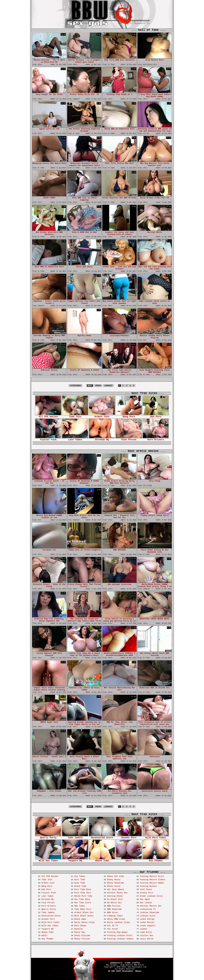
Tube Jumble (75, 837)
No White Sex (114, 903)
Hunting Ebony (115, 896)
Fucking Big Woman (117, 932)
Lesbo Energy (147, 919)
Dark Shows (80, 926)
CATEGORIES (75, 386)
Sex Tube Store (83, 903)
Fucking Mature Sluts (152, 876)
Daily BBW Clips (116, 919)
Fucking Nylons (148, 886)
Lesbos (143, 929)
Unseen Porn (129, 837)
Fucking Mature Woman (152, 883)
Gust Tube (80, 880)
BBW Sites (112, 913)
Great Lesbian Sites (151, 896)
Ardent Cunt (102, 416)
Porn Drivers (156, 439)
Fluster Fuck (48, 439)
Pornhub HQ (102, 439)
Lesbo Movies (147, 922)
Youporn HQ (75, 860)
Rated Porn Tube (83, 896)
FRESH (98, 386)
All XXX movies (48, 416)
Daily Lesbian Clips (118, 922)
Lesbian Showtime (149, 913)
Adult (129, 860)
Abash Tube (102, 860)
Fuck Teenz (146, 890)
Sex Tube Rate (82, 899)
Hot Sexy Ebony (115, 890)
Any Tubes (80, 876)
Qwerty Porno (48, 837)
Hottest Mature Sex (151, 906)
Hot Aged (145, 899)
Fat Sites (112, 929)
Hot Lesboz (146, 903)
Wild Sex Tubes (48, 860)
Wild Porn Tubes (156, 837)
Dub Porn (156, 416)
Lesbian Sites (148, 916)
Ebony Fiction (82, 939)
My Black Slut (115, 899)
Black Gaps (80, 919)
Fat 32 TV (112, 926)
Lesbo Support (148, 926)
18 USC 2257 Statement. (121, 971)
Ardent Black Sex (84, 913)
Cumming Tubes (115, 916)
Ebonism (78, 929)
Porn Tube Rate (83, 890)
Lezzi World (146, 939)
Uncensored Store (102, 837)
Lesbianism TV (148, 909)
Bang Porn (129, 416)
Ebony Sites (114, 886)
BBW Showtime (114, 909)
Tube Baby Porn (83, 909)
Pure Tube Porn (83, 893)
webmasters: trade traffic (125, 963)
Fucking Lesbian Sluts (120, 936)
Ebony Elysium (82, 936)
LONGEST (108, 386)
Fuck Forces (129, 439)
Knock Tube (80, 886)
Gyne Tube (80, 883)
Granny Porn (146, 893)
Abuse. (139, 971)
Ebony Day (80, 932)
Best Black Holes (84, 916)
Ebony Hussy (114, 880)
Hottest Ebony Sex (117, 893)
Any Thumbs (156, 860)
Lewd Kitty (146, 932)
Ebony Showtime (115, 883)
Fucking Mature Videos (152, 880)
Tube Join (75, 416)
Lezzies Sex (146, 936)
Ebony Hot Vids (115, 876)
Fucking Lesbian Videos (120, 939)
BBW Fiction (114, 906)
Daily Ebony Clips (84, 922)
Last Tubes (75, 439)
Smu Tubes (80, 906)
